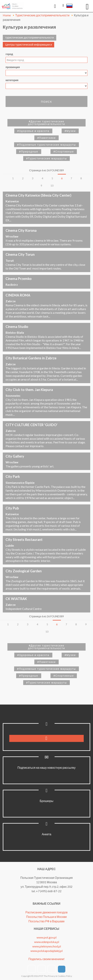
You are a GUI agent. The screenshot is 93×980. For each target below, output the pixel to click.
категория (12, 80)
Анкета (46, 834)
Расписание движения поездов (46, 912)
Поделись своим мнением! (46, 959)
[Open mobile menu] (87, 6)
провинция (13, 67)
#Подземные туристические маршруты (46, 145)
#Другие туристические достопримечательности (47, 123)
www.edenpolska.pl (47, 942)
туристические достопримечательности (30, 37)
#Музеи (70, 131)
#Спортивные (64, 151)
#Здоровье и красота (33, 131)
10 (52, 186)
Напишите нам (78, 7)
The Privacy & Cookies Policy (58, 976)
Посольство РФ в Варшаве (46, 921)
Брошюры (47, 801)
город (9, 54)
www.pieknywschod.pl (47, 946)
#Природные (29, 151)
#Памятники (46, 138)
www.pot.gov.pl (46, 937)
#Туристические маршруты (47, 158)
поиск (46, 102)
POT (41, 976)
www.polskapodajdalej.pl (46, 951)
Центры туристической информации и (28, 45)
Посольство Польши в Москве (46, 917)
